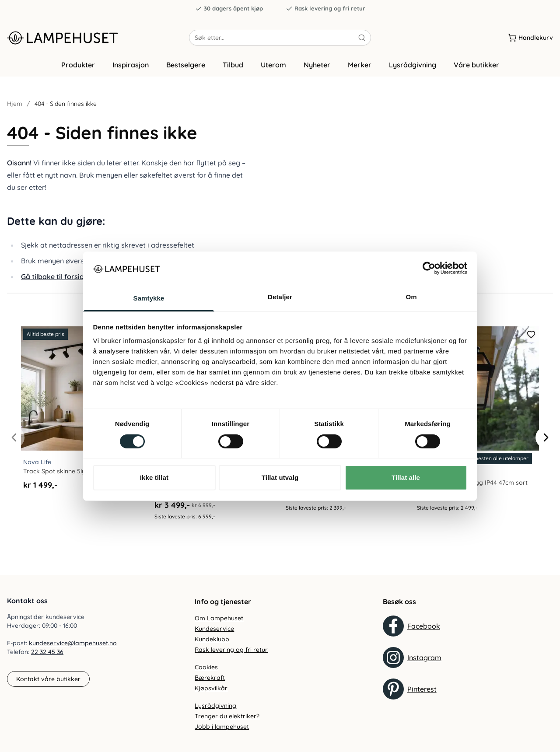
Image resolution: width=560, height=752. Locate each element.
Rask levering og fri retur (325, 9)
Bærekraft (210, 678)
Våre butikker (476, 67)
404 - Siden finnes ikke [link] (66, 106)
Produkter (78, 67)
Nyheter (317, 67)
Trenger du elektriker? (227, 716)
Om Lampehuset (219, 618)
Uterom (273, 67)
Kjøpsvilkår (211, 688)
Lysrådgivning (413, 67)
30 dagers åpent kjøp (229, 9)
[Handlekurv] (530, 39)
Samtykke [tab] (149, 298)
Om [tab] (411, 297)
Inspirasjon (131, 67)
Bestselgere (186, 67)
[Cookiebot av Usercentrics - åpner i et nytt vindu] (429, 268)
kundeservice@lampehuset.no (73, 644)
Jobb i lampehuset (222, 727)
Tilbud (233, 67)
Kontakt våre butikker (48, 679)
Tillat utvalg (280, 477)
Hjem (15, 106)
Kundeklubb (212, 639)
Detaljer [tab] (280, 297)
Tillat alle (406, 477)
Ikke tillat (154, 477)
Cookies (206, 667)
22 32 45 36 (47, 652)
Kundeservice (214, 629)
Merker (360, 67)
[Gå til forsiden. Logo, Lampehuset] (98, 39)
